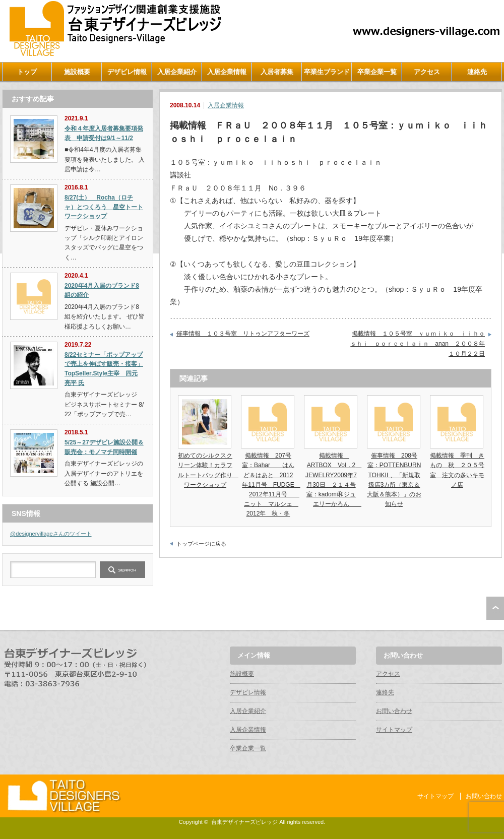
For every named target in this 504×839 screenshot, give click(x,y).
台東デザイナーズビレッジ (244, 822)
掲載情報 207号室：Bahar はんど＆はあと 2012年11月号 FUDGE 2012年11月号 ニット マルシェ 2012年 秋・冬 (271, 485)
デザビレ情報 (127, 72)
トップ (27, 72)
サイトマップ (394, 730)
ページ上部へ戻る (495, 608)
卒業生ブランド (327, 72)
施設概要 (77, 72)
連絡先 (477, 72)
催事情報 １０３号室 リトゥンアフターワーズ (243, 334)
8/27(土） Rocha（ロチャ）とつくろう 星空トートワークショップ (104, 207)
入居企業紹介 (177, 72)
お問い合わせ (394, 711)
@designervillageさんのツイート (51, 534)
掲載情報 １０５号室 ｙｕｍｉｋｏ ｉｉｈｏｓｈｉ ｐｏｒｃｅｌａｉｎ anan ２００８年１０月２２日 (418, 343)
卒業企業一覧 (377, 72)
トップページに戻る (201, 544)
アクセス (427, 72)
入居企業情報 (227, 72)
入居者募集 (277, 72)
